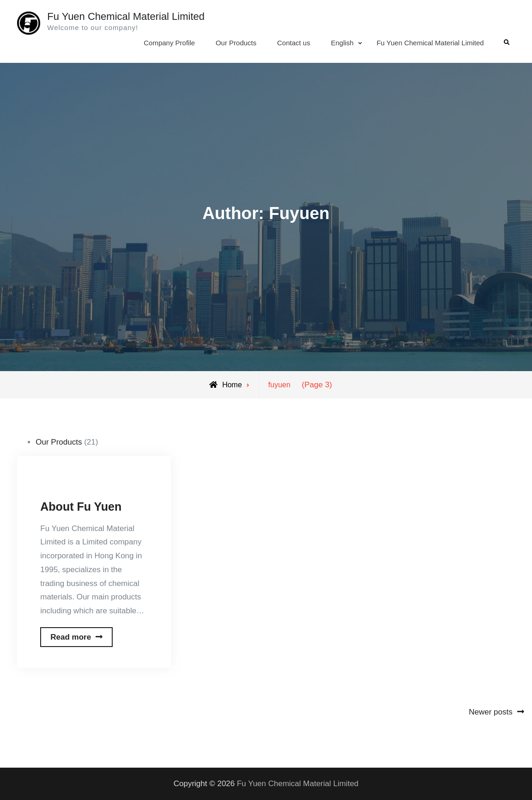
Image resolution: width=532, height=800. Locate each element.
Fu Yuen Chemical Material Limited (126, 16)
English (342, 43)
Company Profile (169, 43)
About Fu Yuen (81, 507)
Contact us (294, 43)
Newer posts (490, 712)
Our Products (236, 43)
